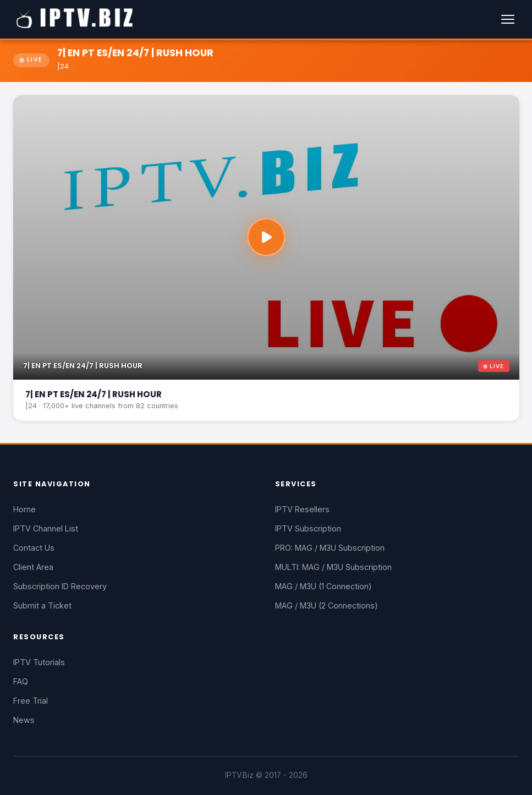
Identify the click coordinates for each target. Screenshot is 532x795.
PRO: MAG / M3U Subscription (330, 548)
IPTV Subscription (308, 528)
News (24, 720)
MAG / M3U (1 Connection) (323, 586)
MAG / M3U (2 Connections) (327, 605)
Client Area (33, 567)
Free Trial (31, 701)
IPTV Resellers (302, 509)
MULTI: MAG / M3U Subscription (333, 567)
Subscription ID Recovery (60, 586)
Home (24, 509)
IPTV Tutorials (39, 662)
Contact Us (34, 548)
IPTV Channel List (46, 528)
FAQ (21, 681)
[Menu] (508, 19)
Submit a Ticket (42, 605)
